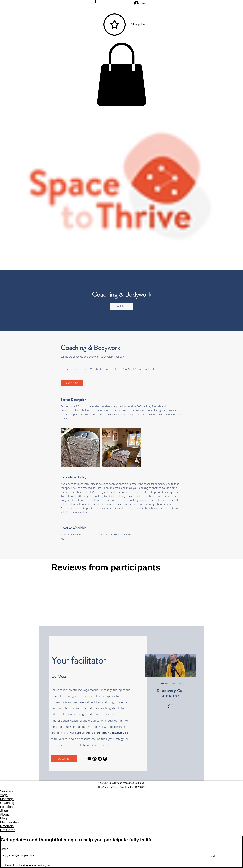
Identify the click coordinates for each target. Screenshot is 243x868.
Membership (9, 822)
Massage (7, 799)
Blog (3, 818)
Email (4, 849)
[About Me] (64, 759)
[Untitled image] (80, 448)
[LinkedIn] (100, 759)
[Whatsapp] (94, 759)
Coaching (7, 803)
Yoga (4, 795)
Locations (7, 807)
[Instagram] (105, 759)
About (4, 814)
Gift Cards (8, 830)
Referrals (7, 826)
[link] (122, 307)
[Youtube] (89, 759)
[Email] (90, 855)
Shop (4, 811)
